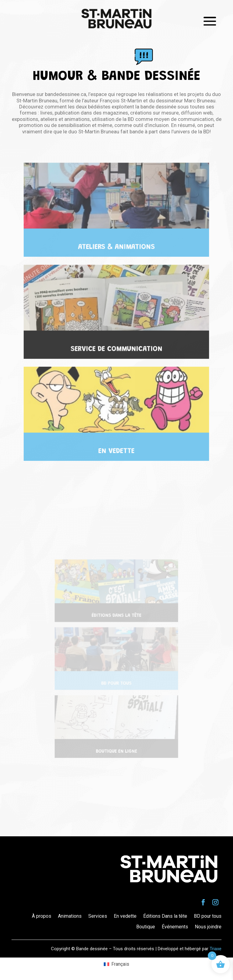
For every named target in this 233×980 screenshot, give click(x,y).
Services (98, 916)
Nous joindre (208, 927)
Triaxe (216, 949)
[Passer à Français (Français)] (116, 964)
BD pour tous (208, 916)
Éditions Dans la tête (165, 916)
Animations (70, 916)
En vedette (125, 916)
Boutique (146, 927)
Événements (175, 927)
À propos (42, 916)
